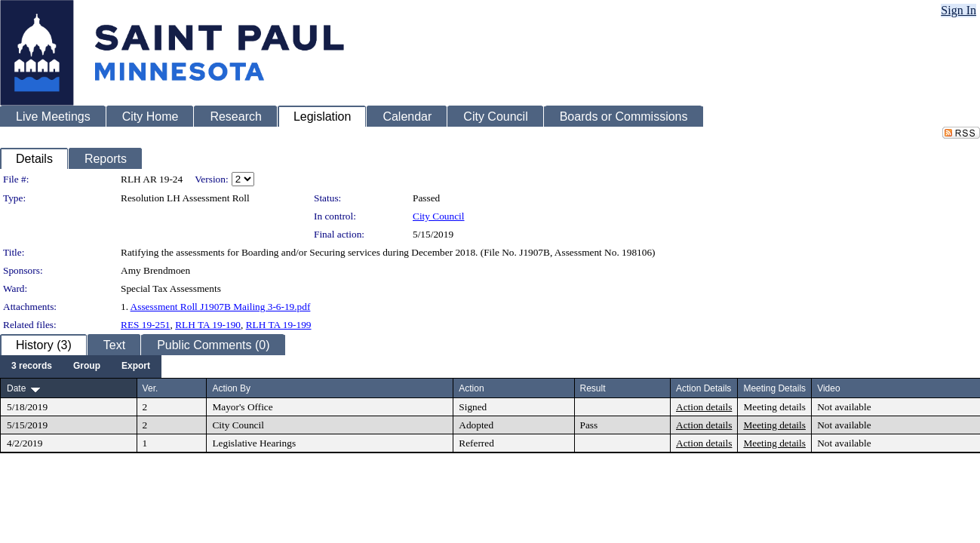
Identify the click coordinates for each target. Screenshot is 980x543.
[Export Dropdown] (136, 367)
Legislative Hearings (254, 443)
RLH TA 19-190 (208, 325)
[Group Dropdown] (87, 367)
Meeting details (774, 407)
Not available (844, 407)
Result (593, 388)
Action (471, 388)
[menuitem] (32, 367)
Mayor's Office (242, 407)
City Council (439, 216)
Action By (231, 388)
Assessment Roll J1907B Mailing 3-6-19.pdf (221, 307)
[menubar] (81, 367)
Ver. (151, 388)
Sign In (958, 10)
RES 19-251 (146, 325)
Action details (704, 407)
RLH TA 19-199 (279, 325)
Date (16, 388)
